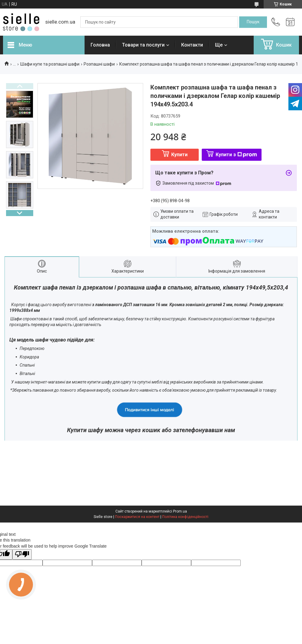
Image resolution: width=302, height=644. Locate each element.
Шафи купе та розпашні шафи (50, 64)
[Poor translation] (22, 554)
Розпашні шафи (99, 64)
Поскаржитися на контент (137, 517)
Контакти (192, 45)
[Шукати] (253, 22)
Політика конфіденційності (185, 517)
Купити (179, 155)
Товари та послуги (143, 45)
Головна (100, 45)
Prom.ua (180, 511)
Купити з (236, 155)
